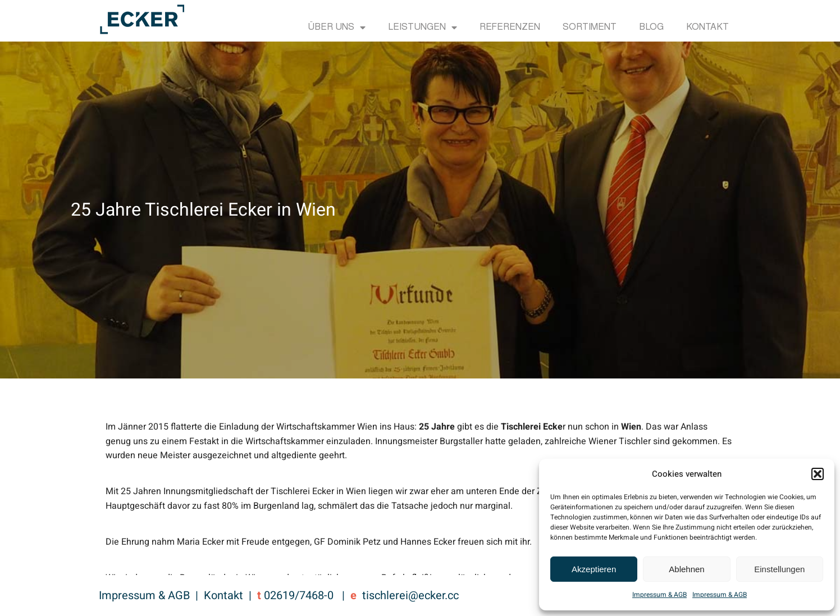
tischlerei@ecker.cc (410, 596)
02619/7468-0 (299, 596)
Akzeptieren (594, 569)
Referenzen (510, 28)
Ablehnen (686, 569)
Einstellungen (779, 569)
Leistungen (423, 28)
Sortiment (590, 28)
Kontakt (707, 28)
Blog (651, 28)
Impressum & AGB (659, 595)
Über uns (337, 28)
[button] (818, 474)
